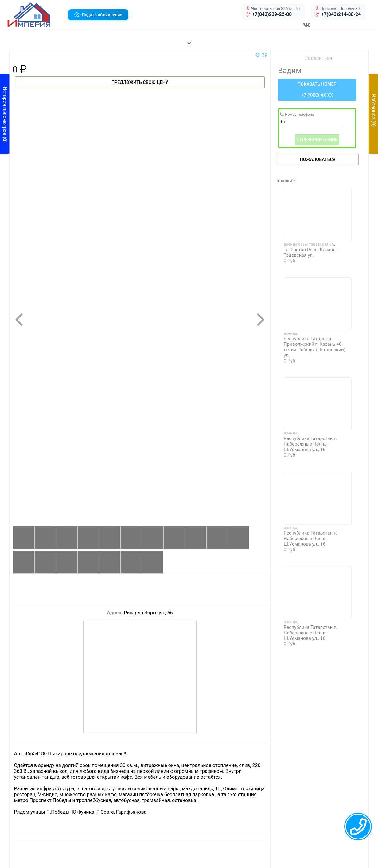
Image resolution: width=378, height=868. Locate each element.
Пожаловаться (318, 159)
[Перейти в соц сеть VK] (307, 28)
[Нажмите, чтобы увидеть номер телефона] (317, 90)
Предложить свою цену (140, 82)
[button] (35, 15)
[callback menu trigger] (358, 827)
